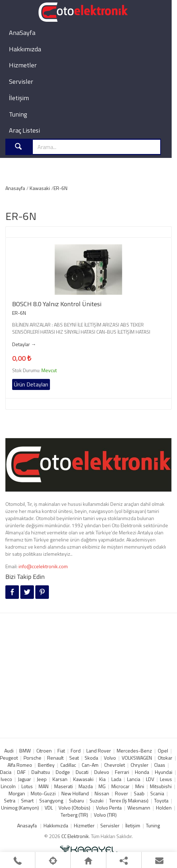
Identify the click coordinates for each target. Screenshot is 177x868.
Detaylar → (24, 344)
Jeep (42, 779)
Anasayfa (15, 188)
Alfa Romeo (20, 765)
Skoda (91, 758)
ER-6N (60, 188)
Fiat (61, 751)
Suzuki (97, 800)
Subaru (76, 800)
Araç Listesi (24, 130)
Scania (157, 793)
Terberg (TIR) (74, 815)
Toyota (161, 800)
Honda (142, 772)
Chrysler (140, 765)
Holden (164, 808)
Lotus (27, 786)
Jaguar (24, 779)
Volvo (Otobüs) (74, 808)
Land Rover (99, 751)
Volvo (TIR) (105, 815)
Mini (140, 786)
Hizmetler (23, 65)
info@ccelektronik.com (43, 566)
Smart (27, 800)
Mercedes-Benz (134, 751)
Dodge (63, 772)
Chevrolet (115, 765)
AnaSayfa (22, 33)
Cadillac (68, 765)
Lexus (166, 779)
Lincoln (8, 786)
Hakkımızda (25, 49)
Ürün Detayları (31, 384)
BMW (25, 751)
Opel (163, 751)
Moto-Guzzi (43, 793)
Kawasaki (40, 188)
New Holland (75, 793)
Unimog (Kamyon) (20, 808)
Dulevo (102, 772)
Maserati (64, 786)
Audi (9, 751)
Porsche (32, 758)
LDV (150, 779)
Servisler (21, 81)
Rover (122, 793)
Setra (10, 800)
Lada (116, 779)
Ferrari (122, 772)
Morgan (17, 793)
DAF (21, 772)
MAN (44, 786)
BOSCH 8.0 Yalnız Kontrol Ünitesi (57, 304)
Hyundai (164, 772)
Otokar (165, 758)
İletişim (19, 98)
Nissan (102, 793)
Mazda (86, 786)
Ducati (82, 772)
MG (102, 786)
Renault (55, 758)
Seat (74, 758)
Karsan (60, 779)
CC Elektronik (75, 836)
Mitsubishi (161, 786)
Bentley (46, 765)
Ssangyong (51, 800)
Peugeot (9, 758)
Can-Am (90, 765)
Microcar (120, 786)
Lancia (134, 779)
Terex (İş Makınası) (129, 800)
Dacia (6, 772)
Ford (76, 751)
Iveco (6, 779)
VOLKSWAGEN (137, 758)
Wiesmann (139, 808)
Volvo (110, 758)
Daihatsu (41, 772)
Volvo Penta (109, 808)
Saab (139, 793)
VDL (49, 808)
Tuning (18, 114)
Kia (102, 779)
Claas (160, 765)
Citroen (44, 751)
